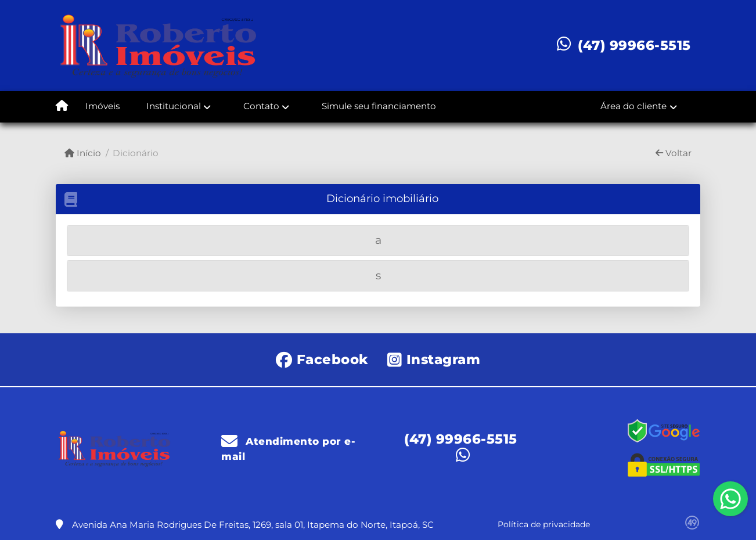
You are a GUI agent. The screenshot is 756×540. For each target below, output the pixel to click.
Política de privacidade (544, 524)
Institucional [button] (174, 106)
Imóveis (102, 106)
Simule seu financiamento (379, 106)
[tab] (378, 241)
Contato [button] (261, 106)
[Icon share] (322, 359)
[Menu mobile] (62, 107)
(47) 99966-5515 (634, 45)
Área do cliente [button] (633, 106)
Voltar (674, 153)
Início (83, 153)
